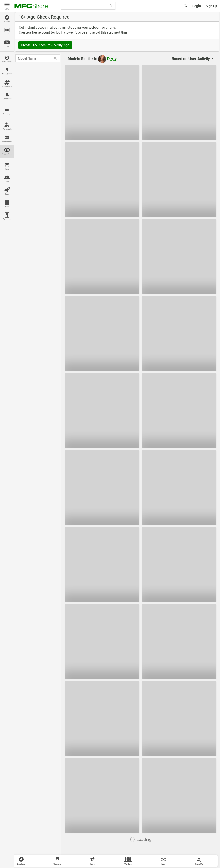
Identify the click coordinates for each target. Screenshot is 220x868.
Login (197, 6)
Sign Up (211, 6)
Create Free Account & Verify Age (45, 45)
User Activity (191, 59)
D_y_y (107, 59)
